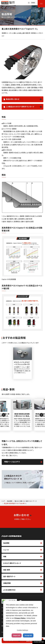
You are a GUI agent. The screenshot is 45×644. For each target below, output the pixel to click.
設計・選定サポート (9, 577)
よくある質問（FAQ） (9, 590)
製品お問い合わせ (13, 99)
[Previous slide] (4, 415)
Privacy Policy (20, 618)
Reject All (17, 635)
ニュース (6, 550)
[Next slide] (41, 415)
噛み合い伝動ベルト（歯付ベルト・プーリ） (26, 501)
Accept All (28, 635)
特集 (5, 557)
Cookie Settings (39, 642)
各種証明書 (7, 583)
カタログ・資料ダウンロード (12, 563)
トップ (3, 501)
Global (33, 3)
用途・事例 (7, 570)
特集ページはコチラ (12, 462)
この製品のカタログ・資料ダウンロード (20, 107)
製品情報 (10, 501)
